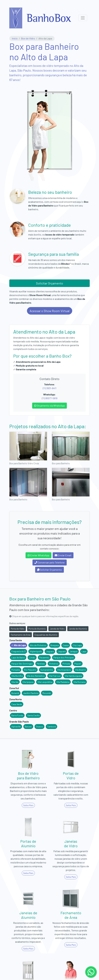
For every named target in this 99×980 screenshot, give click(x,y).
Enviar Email (63, 555)
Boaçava (55, 645)
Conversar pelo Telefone (50, 562)
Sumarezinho (47, 670)
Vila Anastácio (64, 670)
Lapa (84, 651)
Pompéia (16, 670)
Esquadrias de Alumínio (46, 635)
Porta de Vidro (18, 629)
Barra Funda (17, 715)
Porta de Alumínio (37, 629)
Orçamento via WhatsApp (49, 406)
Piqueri (78, 664)
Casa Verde (17, 704)
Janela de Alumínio (78, 629)
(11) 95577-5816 (50, 398)
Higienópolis (36, 651)
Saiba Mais (28, 805)
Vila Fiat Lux (55, 676)
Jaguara (50, 651)
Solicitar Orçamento (49, 283)
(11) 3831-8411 (50, 388)
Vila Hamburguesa (73, 676)
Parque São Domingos (22, 664)
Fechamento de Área (21, 635)
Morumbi (47, 693)
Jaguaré (62, 651)
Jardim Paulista (31, 693)
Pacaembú (44, 657)
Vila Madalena (63, 682)
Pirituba (66, 664)
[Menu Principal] (83, 18)
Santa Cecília (33, 715)
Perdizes (41, 664)
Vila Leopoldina (45, 682)
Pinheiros (54, 664)
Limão (32, 657)
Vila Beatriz (80, 670)
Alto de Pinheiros (38, 645)
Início (15, 38)
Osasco (39, 727)
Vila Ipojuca (28, 682)
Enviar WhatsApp (38, 555)
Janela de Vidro (57, 629)
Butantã (15, 693)
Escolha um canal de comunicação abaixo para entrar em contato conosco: (50, 547)
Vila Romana (79, 682)
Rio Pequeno (30, 670)
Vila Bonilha (17, 676)
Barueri (28, 727)
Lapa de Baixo (18, 657)
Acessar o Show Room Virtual (50, 311)
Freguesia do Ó (19, 651)
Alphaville (16, 727)
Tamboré (51, 727)
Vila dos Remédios (36, 676)
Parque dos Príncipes (64, 657)
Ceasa (66, 645)
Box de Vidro (28, 38)
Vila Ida (15, 682)
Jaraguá (74, 651)
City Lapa (77, 645)
